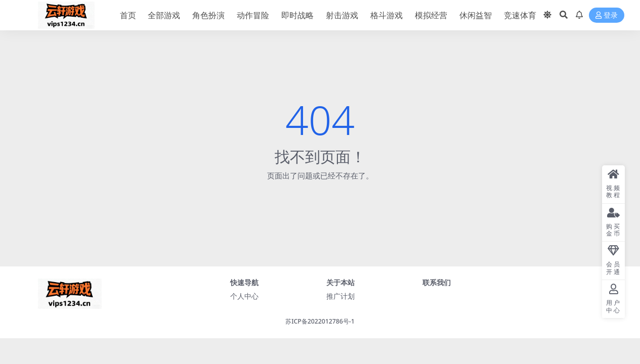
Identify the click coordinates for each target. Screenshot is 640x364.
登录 (607, 15)
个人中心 (244, 296)
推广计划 (340, 296)
